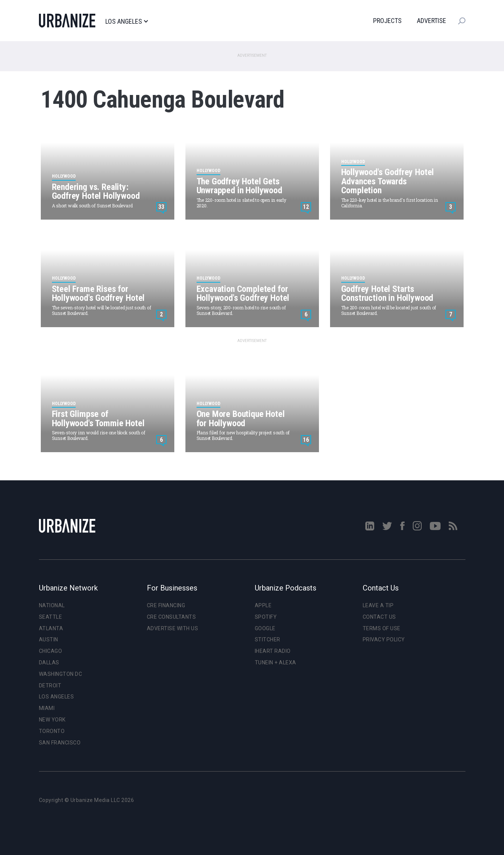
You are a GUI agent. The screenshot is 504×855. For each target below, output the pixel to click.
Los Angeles (127, 22)
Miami (47, 708)
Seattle (51, 617)
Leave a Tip (378, 605)
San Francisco (60, 743)
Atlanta (51, 628)
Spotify (266, 617)
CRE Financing (166, 605)
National (52, 605)
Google (265, 628)
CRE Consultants (172, 617)
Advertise (431, 21)
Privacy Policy (384, 639)
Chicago (51, 651)
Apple (263, 605)
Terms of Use (382, 628)
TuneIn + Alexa (276, 662)
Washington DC (61, 674)
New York (52, 720)
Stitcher (268, 639)
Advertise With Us (173, 628)
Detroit (50, 685)
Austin (49, 639)
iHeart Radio (273, 651)
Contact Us (379, 617)
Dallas (49, 662)
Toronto (52, 731)
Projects (387, 21)
